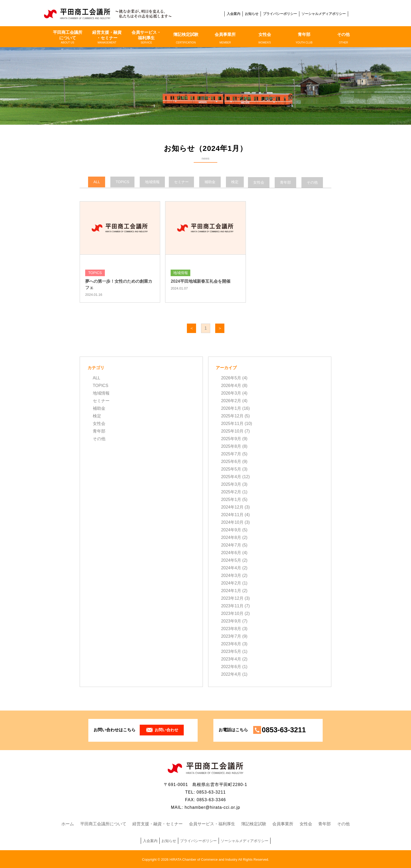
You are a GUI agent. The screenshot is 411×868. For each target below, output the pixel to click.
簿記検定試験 (186, 38)
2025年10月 (232, 431)
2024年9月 (231, 530)
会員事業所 (225, 38)
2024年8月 (231, 537)
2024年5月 (231, 560)
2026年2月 (231, 400)
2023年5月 (231, 651)
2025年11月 (232, 423)
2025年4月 (231, 476)
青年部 (304, 38)
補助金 (99, 408)
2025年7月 (231, 454)
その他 (343, 38)
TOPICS (101, 385)
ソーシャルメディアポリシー (324, 14)
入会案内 (234, 14)
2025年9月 (231, 438)
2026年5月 (231, 378)
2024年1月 (231, 590)
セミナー (101, 400)
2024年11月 (232, 514)
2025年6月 (231, 461)
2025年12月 (232, 416)
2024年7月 (231, 545)
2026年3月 (231, 393)
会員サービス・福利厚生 (146, 37)
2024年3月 (231, 575)
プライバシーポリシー (280, 14)
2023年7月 (231, 636)
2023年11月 (232, 606)
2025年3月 (231, 484)
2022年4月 (231, 674)
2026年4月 (231, 385)
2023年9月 (231, 621)
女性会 (264, 38)
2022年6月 (231, 666)
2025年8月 (231, 446)
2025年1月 (231, 499)
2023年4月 (231, 659)
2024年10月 (232, 522)
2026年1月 (231, 408)
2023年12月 (232, 598)
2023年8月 (231, 628)
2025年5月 (231, 469)
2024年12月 (232, 507)
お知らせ (252, 14)
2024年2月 (231, 583)
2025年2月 (231, 492)
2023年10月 (232, 613)
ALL (96, 378)
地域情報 (101, 393)
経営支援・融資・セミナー (107, 37)
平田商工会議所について (67, 37)
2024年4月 (231, 568)
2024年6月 (231, 552)
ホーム (68, 823)
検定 (97, 416)
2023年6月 (231, 644)
